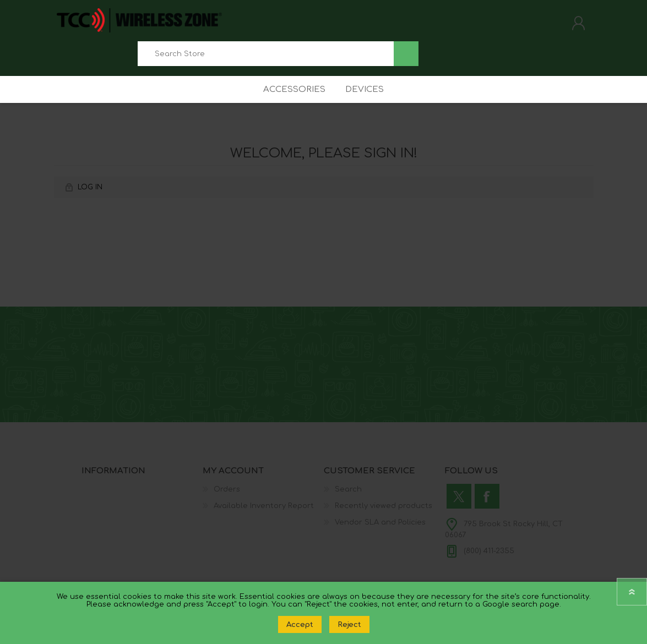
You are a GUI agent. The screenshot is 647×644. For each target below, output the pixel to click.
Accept (300, 624)
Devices (366, 102)
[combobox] (266, 58)
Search (406, 58)
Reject (349, 624)
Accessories (292, 102)
